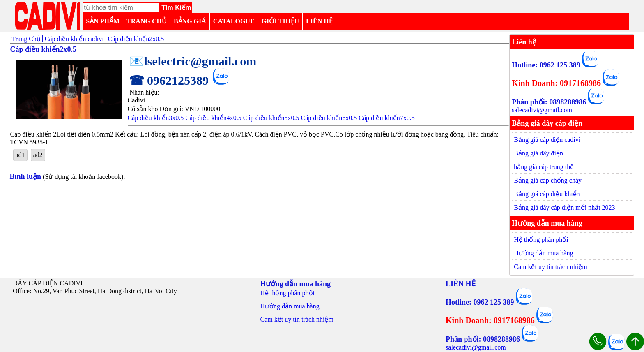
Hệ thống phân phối (541, 240)
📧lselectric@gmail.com (193, 61)
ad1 (20, 155)
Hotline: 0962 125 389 (546, 65)
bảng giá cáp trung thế (544, 167)
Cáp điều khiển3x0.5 (156, 118)
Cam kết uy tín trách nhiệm (550, 267)
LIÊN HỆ (319, 21)
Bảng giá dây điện (538, 153)
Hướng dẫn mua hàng (543, 253)
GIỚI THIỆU (281, 21)
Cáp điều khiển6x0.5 (329, 118)
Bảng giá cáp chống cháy (548, 180)
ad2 (38, 155)
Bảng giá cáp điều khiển (547, 194)
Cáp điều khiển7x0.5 (387, 118)
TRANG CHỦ (147, 21)
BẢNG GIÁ (190, 21)
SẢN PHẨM (103, 21)
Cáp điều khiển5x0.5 (271, 118)
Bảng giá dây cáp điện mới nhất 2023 (564, 207)
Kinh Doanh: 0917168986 (556, 83)
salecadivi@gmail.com (542, 110)
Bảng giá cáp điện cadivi (547, 140)
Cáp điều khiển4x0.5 (213, 118)
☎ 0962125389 (169, 80)
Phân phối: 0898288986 (549, 102)
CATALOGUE (234, 21)
